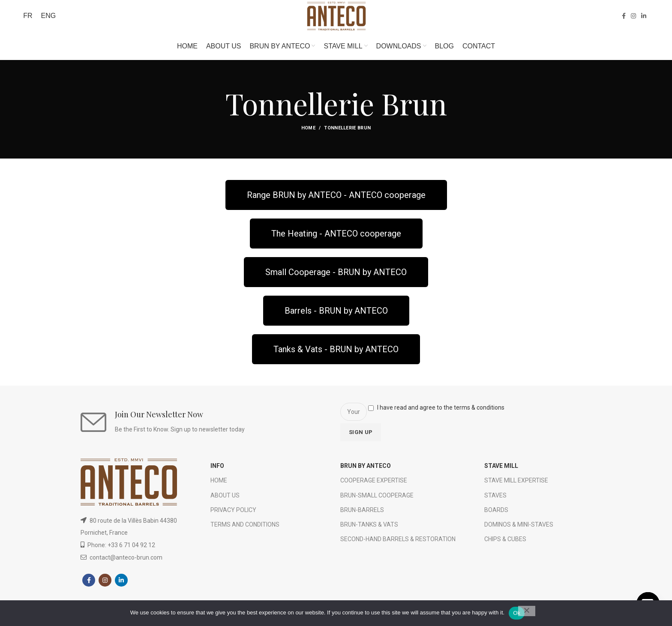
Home (308, 131)
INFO (217, 469)
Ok (517, 613)
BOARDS (496, 512)
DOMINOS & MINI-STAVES (519, 527)
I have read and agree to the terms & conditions (441, 410)
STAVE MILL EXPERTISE (516, 483)
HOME (219, 483)
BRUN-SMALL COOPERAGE (377, 498)
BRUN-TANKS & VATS (369, 527)
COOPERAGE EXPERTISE (374, 483)
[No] (527, 611)
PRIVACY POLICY (233, 512)
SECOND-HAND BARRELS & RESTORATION (398, 542)
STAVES (495, 498)
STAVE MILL (501, 469)
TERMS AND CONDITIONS (245, 527)
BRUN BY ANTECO (366, 469)
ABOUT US (225, 498)
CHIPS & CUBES (505, 542)
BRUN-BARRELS (362, 512)
